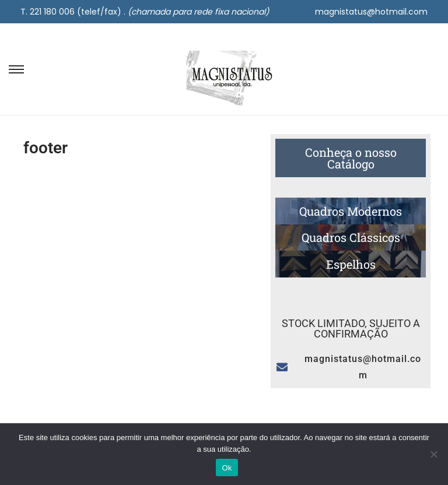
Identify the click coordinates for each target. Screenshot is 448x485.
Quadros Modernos (351, 211)
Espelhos (351, 264)
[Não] (433, 454)
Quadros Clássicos (351, 237)
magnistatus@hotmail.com (371, 12)
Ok (227, 468)
